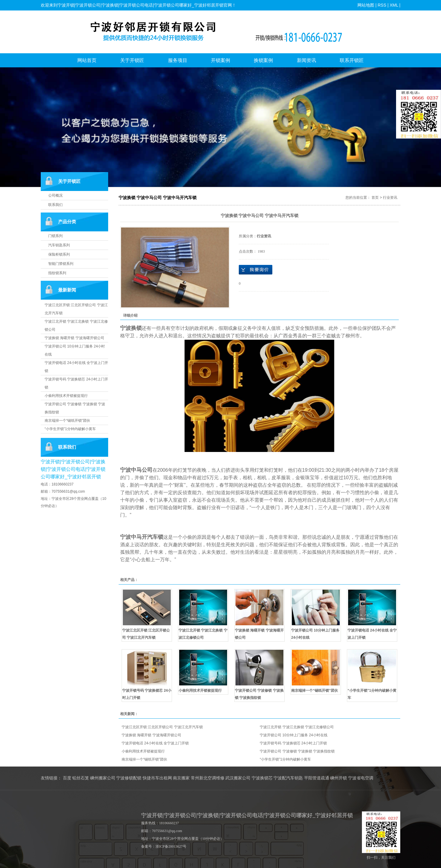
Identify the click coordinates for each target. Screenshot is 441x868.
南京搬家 (181, 778)
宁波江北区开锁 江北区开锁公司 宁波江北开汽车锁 (162, 727)
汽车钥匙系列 (59, 245)
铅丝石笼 (81, 778)
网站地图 (366, 5)
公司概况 (55, 195)
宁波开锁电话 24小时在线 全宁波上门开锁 (155, 743)
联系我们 (55, 205)
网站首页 (87, 60)
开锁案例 (220, 60)
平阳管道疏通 (317, 778)
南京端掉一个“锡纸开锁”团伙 (67, 421)
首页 (375, 198)
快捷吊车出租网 (157, 778)
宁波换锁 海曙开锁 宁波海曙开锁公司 (74, 338)
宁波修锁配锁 (129, 778)
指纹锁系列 (57, 273)
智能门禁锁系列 (61, 264)
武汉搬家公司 (238, 778)
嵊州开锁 (339, 778)
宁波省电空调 (361, 778)
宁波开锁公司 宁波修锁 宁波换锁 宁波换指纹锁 (297, 751)
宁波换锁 (131, 328)
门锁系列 (55, 236)
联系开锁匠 (352, 60)
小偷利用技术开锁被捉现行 (66, 396)
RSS (382, 5)
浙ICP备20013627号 (171, 846)
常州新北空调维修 (208, 778)
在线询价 (256, 270)
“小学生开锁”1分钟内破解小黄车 (70, 429)
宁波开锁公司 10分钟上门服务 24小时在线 (293, 735)
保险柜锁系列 (59, 254)
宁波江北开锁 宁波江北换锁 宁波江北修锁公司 (297, 727)
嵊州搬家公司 (103, 778)
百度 (67, 778)
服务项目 (178, 60)
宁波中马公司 (136, 470)
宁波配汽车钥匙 (288, 778)
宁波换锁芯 (262, 778)
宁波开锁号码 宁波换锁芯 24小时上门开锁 (293, 743)
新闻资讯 (306, 60)
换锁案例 (263, 60)
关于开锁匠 (132, 60)
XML (394, 5)
